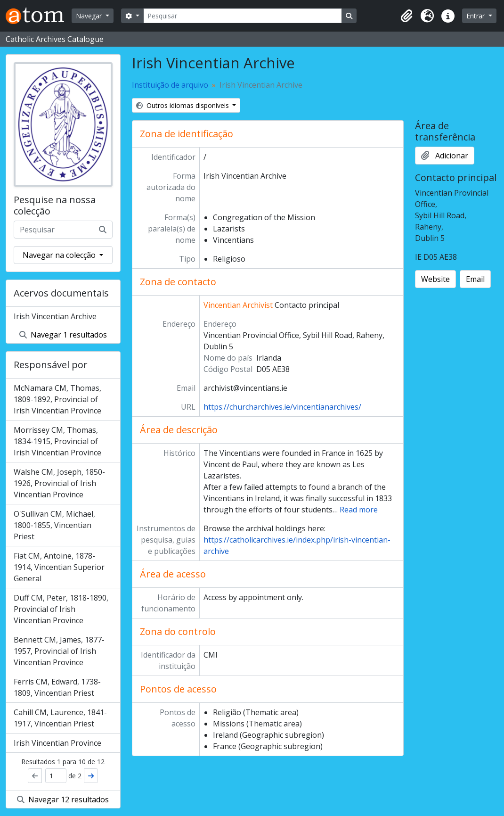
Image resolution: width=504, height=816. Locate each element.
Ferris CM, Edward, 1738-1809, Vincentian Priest (57, 687)
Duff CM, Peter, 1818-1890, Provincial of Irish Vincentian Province (61, 609)
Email (475, 279)
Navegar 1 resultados (63, 335)
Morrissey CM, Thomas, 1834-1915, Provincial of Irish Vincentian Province (57, 441)
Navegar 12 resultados (63, 800)
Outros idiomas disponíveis (183, 105)
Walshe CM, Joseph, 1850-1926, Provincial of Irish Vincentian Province (59, 483)
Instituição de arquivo (170, 85)
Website (435, 279)
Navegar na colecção (60, 255)
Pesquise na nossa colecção (55, 206)
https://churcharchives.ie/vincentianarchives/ (282, 407)
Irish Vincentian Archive (55, 316)
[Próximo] (91, 776)
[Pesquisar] (243, 16)
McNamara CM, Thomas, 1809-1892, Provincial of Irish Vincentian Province (57, 399)
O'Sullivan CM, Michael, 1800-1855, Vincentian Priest (54, 525)
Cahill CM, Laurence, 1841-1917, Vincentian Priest (60, 718)
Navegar (90, 16)
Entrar (476, 16)
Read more (359, 510)
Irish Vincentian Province (57, 743)
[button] (406, 16)
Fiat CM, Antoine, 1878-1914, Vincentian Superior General (59, 567)
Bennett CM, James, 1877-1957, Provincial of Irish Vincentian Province (59, 651)
